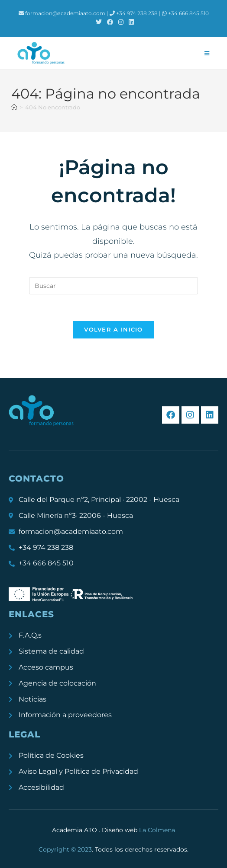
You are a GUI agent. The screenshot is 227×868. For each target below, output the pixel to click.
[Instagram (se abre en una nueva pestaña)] (121, 22)
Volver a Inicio (114, 329)
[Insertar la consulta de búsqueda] (114, 286)
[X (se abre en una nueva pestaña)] (99, 22)
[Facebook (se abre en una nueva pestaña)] (110, 22)
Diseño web (138, 830)
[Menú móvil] (207, 53)
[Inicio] (14, 107)
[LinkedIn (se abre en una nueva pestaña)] (130, 22)
